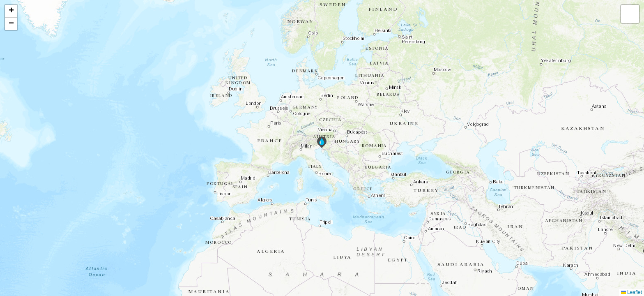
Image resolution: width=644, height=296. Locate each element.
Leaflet (631, 292)
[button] (322, 142)
